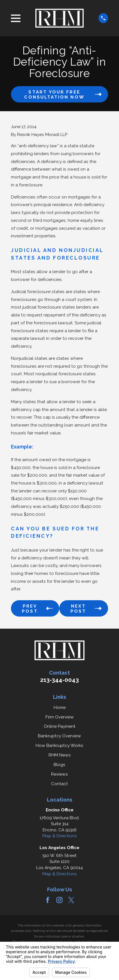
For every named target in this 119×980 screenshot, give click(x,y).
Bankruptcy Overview (60, 736)
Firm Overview (60, 717)
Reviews (60, 774)
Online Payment (60, 726)
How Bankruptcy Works (60, 745)
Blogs (60, 765)
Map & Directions (60, 836)
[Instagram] (60, 900)
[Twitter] (71, 900)
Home (60, 707)
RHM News (60, 755)
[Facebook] (48, 900)
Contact (60, 784)
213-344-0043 (60, 680)
